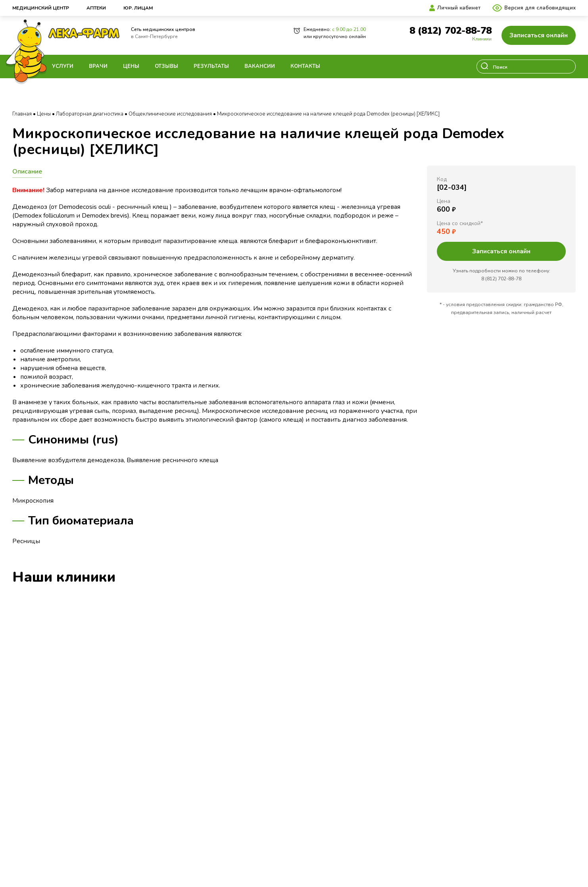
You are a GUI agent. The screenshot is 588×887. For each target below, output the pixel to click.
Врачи (98, 66)
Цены (131, 66)
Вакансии (260, 66)
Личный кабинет (459, 8)
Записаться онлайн (539, 35)
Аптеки (96, 8)
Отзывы (166, 66)
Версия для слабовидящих (540, 8)
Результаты (211, 66)
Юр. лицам (138, 8)
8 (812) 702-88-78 (451, 31)
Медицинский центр (41, 8)
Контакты (305, 66)
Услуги (63, 66)
